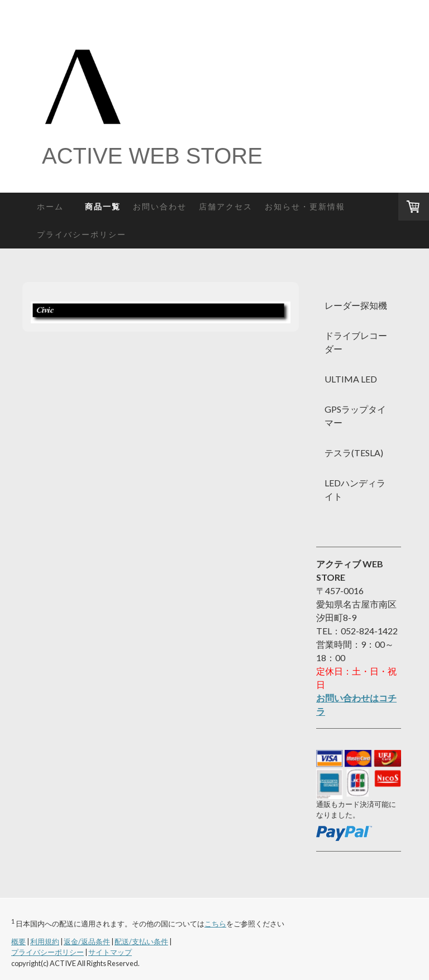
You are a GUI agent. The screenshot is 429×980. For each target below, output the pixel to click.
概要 (18, 941)
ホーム (55, 206)
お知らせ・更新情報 (305, 206)
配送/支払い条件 (141, 941)
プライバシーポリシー (82, 234)
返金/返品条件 (87, 941)
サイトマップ (110, 952)
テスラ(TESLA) (354, 453)
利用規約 (45, 941)
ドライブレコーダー (356, 342)
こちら (215, 924)
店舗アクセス (226, 206)
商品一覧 (103, 206)
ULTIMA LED (351, 379)
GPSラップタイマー (355, 416)
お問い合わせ (160, 206)
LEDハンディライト (355, 489)
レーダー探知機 (356, 305)
